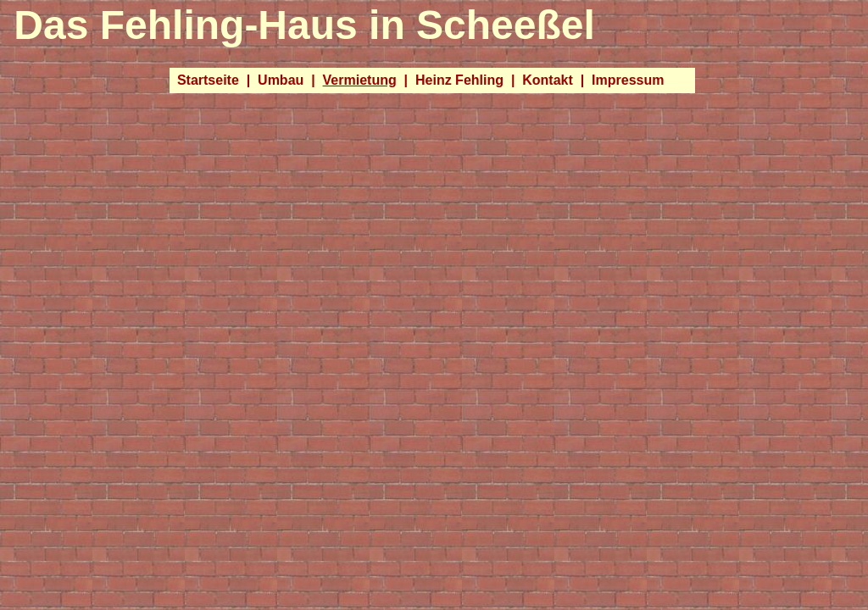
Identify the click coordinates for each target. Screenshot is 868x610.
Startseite (208, 80)
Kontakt (548, 80)
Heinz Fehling (459, 80)
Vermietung (360, 80)
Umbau (281, 80)
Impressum (628, 80)
